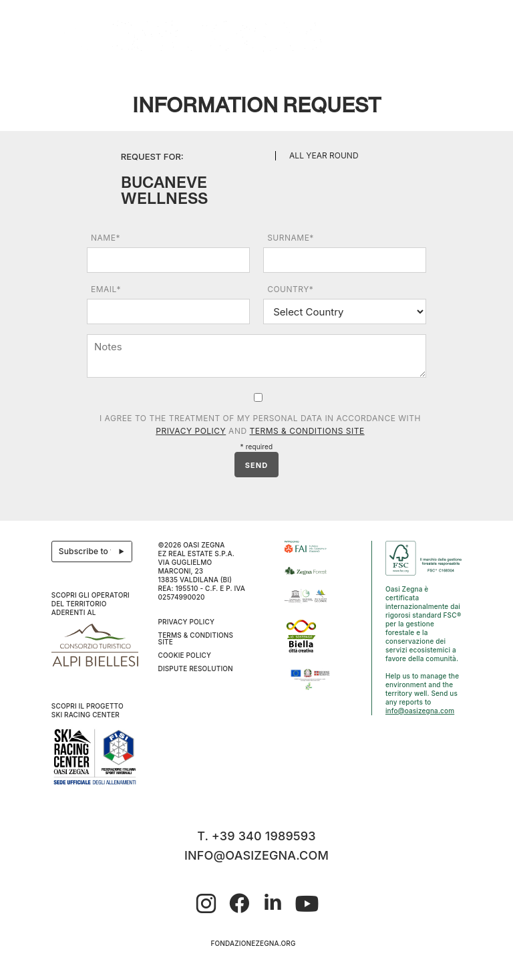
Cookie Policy (185, 655)
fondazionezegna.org (253, 943)
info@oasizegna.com (420, 711)
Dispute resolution (196, 668)
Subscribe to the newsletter (96, 552)
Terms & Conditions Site (307, 431)
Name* (106, 238)
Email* (106, 289)
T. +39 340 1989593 (256, 836)
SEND (256, 465)
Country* (290, 289)
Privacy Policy (191, 431)
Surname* (291, 238)
